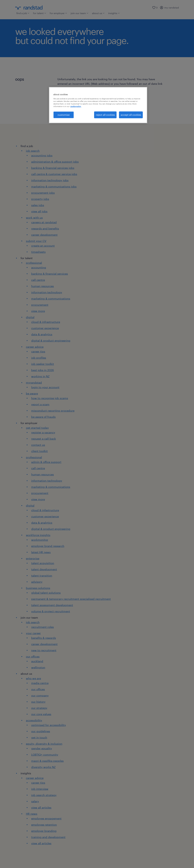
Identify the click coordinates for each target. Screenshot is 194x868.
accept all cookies (131, 115)
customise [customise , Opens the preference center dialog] (64, 115)
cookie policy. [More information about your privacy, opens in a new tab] (76, 106)
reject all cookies (105, 115)
